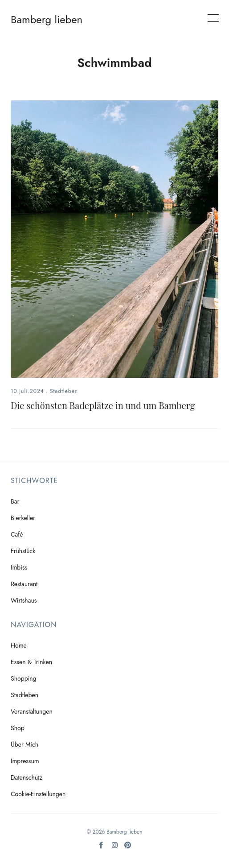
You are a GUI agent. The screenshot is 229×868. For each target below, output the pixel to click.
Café (17, 534)
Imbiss (19, 567)
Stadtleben (64, 391)
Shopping (24, 678)
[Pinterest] (128, 848)
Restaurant (24, 584)
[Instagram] (115, 848)
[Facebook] (101, 848)
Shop (18, 728)
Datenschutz (27, 777)
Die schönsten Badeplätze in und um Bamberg (103, 405)
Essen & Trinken (31, 662)
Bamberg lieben (47, 20)
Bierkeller (23, 518)
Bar (15, 501)
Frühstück (23, 551)
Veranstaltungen (32, 711)
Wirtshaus (24, 600)
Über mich (25, 744)
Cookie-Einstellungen (38, 794)
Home (19, 645)
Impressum (25, 761)
